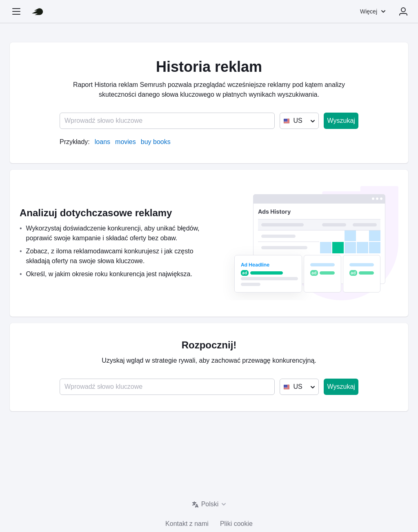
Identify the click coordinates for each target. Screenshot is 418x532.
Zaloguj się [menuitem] (403, 11)
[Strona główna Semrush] (38, 11)
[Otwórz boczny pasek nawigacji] (16, 11)
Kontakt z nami (187, 524)
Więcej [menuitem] (369, 11)
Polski (210, 504)
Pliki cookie (236, 524)
